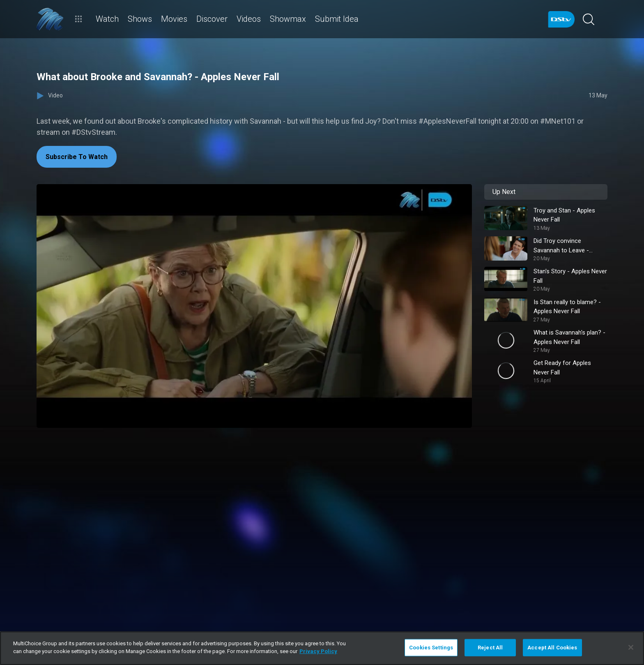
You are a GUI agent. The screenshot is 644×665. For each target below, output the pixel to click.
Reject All (490, 648)
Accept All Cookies (552, 648)
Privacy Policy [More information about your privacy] (318, 651)
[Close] (631, 647)
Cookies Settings (431, 648)
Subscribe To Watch (77, 157)
